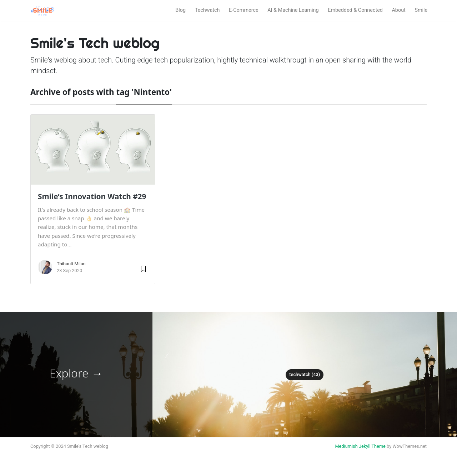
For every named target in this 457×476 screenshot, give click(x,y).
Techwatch (207, 10)
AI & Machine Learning (293, 10)
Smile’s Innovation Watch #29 (92, 196)
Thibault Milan (71, 264)
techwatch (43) (305, 374)
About (398, 10)
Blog (180, 10)
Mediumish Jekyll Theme (360, 446)
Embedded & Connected (355, 10)
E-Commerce (244, 10)
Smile (421, 10)
